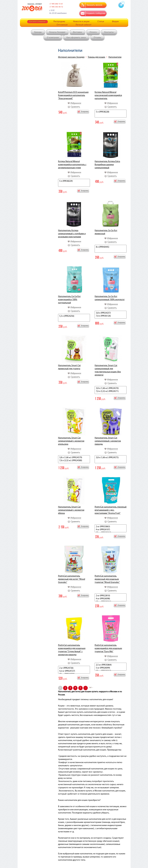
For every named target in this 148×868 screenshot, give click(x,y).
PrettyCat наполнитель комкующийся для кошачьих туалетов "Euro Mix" (108, 648)
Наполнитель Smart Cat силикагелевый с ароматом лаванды (108, 441)
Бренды (38, 32)
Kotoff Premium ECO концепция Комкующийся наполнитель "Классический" (73, 95)
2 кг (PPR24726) (74, 668)
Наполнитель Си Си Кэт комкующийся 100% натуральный (69, 300)
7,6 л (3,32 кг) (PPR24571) (111, 392)
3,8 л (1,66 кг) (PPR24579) (74, 458)
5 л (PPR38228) (111, 112)
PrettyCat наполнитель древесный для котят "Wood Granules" (72, 579)
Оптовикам (62, 25)
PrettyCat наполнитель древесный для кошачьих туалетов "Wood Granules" (107, 579)
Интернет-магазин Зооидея (71, 57)
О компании (53, 38)
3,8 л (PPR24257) (111, 313)
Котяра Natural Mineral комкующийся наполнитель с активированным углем (72, 165)
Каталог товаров (38, 22)
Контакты (109, 32)
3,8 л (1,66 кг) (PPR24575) (111, 458)
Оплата (93, 32)
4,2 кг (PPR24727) (74, 671)
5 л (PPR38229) (74, 181)
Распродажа (59, 22)
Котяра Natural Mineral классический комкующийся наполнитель (108, 95)
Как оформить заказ (76, 38)
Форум (115, 22)
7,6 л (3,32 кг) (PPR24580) (74, 461)
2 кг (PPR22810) (111, 596)
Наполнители (115, 57)
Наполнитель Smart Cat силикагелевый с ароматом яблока (71, 510)
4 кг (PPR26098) (111, 599)
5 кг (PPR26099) (111, 668)
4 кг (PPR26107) (111, 530)
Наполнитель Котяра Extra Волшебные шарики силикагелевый (107, 165)
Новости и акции (81, 22)
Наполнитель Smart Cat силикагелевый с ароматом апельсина (71, 441)
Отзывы (97, 38)
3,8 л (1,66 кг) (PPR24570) (111, 389)
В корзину (85, 112)
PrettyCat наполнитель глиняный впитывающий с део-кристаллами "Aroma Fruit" (111, 510)
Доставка (77, 32)
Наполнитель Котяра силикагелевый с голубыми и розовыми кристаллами (72, 234)
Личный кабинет (84, 25)
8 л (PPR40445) (111, 247)
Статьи (101, 22)
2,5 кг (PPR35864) (111, 665)
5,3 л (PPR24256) (74, 316)
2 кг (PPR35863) (111, 527)
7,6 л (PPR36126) (111, 316)
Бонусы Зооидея (57, 32)
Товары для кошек (96, 57)
